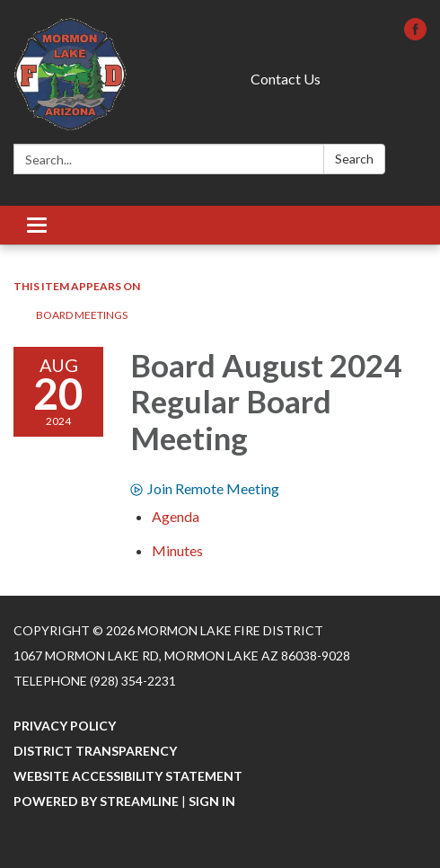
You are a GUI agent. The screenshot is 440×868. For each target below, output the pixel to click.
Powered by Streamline (96, 801)
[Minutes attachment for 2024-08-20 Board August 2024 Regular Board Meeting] (177, 550)
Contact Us (286, 79)
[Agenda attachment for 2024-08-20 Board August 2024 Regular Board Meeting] (176, 516)
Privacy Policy (65, 726)
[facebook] (415, 35)
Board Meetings (82, 315)
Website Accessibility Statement (128, 776)
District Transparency (95, 751)
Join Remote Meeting (205, 488)
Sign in (212, 801)
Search (354, 159)
